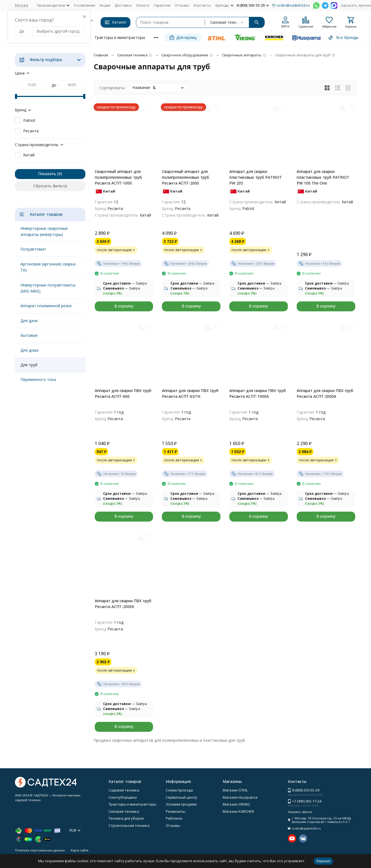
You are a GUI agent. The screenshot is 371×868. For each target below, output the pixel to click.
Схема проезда (179, 790)
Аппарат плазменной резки (46, 306)
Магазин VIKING (236, 804)
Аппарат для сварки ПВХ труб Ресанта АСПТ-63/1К (190, 393)
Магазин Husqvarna (240, 797)
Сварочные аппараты (242, 55)
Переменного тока (38, 379)
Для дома (29, 350)
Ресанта (31, 131)
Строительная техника (129, 825)
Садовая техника (124, 790)
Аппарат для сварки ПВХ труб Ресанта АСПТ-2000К (123, 604)
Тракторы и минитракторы (120, 37)
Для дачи (29, 321)
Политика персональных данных (40, 850)
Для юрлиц (183, 37)
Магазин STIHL (235, 790)
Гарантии (162, 5)
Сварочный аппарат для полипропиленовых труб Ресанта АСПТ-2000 (185, 177)
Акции (105, 5)
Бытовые (29, 335)
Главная (101, 55)
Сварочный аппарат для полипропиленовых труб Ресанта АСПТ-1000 (118, 177)
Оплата (143, 5)
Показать (47, 174)
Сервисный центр (181, 797)
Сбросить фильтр (50, 186)
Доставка (123, 5)
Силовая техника (132, 55)
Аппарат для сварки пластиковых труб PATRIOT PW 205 (256, 177)
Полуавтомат (33, 249)
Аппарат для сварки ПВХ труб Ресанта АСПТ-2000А (325, 393)
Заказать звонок (356, 5)
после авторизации (117, 250)
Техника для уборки (126, 818)
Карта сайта (80, 850)
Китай (29, 155)
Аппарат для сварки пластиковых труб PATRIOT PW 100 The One (323, 177)
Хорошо (323, 861)
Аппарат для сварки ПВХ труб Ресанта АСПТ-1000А (258, 393)
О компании (84, 5)
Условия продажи (181, 804)
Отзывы (182, 5)
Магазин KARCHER (238, 811)
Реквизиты (176, 811)
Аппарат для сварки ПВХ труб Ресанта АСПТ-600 (123, 393)
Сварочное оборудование (185, 55)
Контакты (202, 5)
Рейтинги (174, 818)
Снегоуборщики (123, 797)
